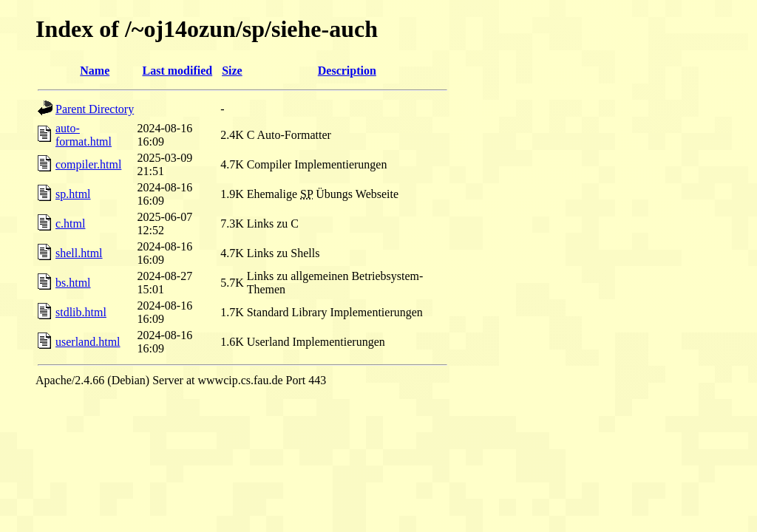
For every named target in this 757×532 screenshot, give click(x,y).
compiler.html (88, 164)
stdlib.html (81, 312)
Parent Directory (95, 109)
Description (347, 71)
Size (232, 71)
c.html (70, 224)
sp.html (73, 194)
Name (95, 71)
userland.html (88, 342)
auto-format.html (84, 135)
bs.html (73, 283)
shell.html (79, 253)
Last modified (177, 71)
